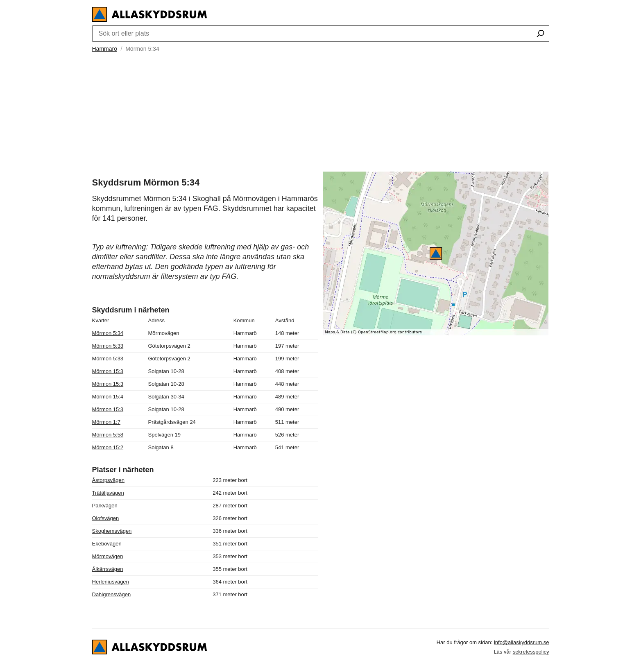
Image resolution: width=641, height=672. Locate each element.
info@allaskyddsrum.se (522, 642)
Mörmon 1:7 (106, 422)
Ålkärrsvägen (108, 569)
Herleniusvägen (111, 582)
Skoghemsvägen (112, 531)
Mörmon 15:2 (108, 447)
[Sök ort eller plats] (540, 34)
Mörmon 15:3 (108, 371)
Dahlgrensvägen (112, 594)
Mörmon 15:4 (108, 397)
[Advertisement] (321, 111)
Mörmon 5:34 (108, 333)
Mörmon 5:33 (108, 346)
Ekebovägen (107, 544)
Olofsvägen (106, 518)
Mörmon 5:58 (108, 435)
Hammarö (105, 49)
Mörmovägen (108, 556)
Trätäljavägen (108, 493)
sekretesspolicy (531, 652)
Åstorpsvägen (109, 480)
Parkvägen (105, 506)
